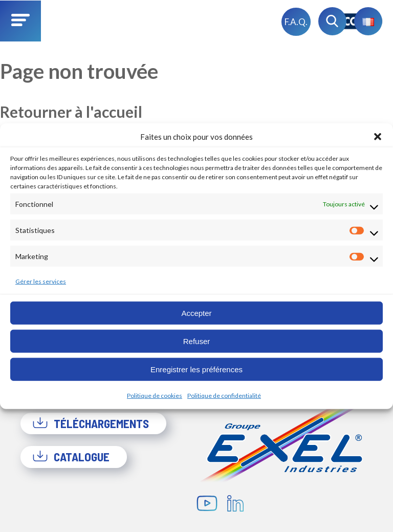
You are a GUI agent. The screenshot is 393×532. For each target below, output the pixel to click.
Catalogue (71, 457)
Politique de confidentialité (224, 396)
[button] (378, 137)
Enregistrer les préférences (196, 369)
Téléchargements (91, 423)
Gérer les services (41, 281)
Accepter (196, 313)
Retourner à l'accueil (71, 112)
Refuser (197, 341)
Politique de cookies (155, 396)
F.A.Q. (296, 22)
